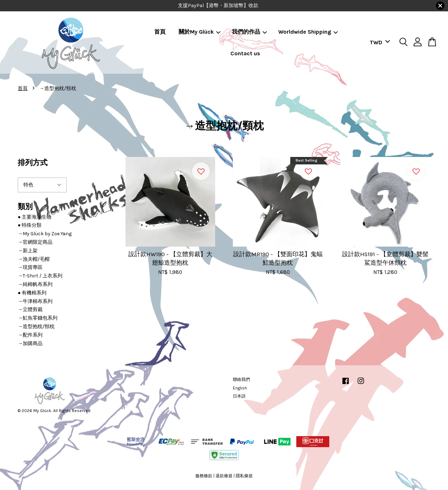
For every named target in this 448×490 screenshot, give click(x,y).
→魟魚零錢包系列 (38, 318)
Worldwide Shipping (308, 32)
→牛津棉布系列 (35, 301)
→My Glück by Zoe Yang (45, 234)
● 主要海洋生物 (35, 217)
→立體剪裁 (30, 309)
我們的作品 (249, 32)
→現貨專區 (30, 267)
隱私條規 (244, 476)
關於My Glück (200, 32)
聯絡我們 (241, 379)
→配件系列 (30, 335)
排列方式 (33, 163)
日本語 (239, 396)
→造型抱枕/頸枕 (36, 326)
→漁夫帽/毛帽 (34, 259)
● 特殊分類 (30, 225)
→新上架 (28, 251)
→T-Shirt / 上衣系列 (40, 276)
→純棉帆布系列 (35, 284)
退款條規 (224, 476)
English (240, 388)
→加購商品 (30, 343)
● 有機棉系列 (32, 293)
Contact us (245, 53)
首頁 (160, 32)
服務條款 (204, 476)
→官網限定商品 (35, 242)
